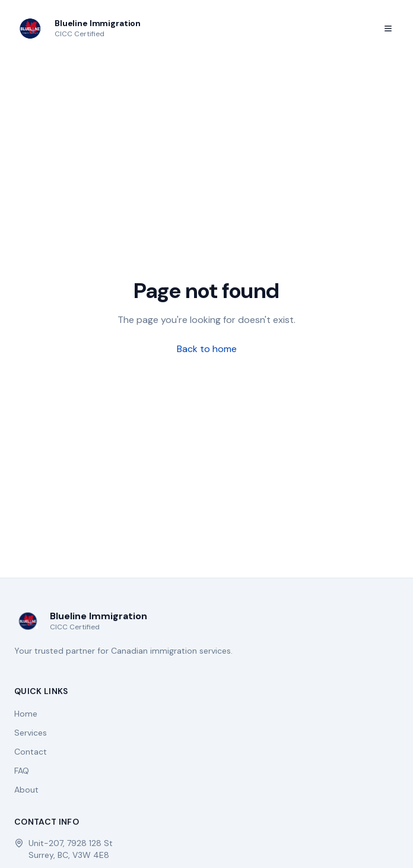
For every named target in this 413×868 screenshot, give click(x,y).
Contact (31, 752)
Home (26, 714)
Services (31, 733)
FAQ (22, 771)
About (26, 790)
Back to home (207, 349)
